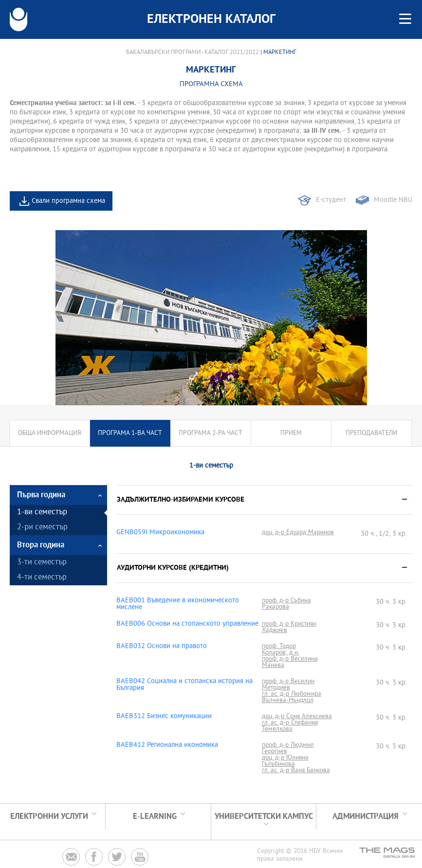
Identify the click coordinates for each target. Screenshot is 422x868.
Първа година (41, 495)
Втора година (41, 545)
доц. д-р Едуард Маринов (298, 533)
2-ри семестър (42, 528)
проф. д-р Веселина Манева (290, 662)
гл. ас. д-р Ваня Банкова (296, 770)
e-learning (155, 817)
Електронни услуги (49, 817)
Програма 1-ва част (130, 433)
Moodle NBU (393, 200)
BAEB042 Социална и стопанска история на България (184, 685)
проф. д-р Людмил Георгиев (288, 748)
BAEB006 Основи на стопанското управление (187, 624)
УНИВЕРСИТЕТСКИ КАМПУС (264, 817)
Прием (291, 433)
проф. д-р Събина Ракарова (286, 604)
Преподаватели (371, 433)
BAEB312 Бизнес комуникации (164, 717)
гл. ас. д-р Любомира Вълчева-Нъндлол (292, 697)
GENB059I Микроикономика (160, 533)
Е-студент (331, 200)
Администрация (366, 817)
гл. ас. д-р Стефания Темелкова (290, 726)
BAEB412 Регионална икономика (167, 745)
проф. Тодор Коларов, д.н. (281, 650)
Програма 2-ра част (211, 433)
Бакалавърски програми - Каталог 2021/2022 (193, 53)
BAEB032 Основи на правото (162, 647)
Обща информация (50, 433)
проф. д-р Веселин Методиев (288, 685)
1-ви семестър (42, 513)
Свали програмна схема (68, 201)
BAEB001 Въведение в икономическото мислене (178, 604)
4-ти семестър (42, 578)
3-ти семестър (42, 563)
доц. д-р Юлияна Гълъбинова (285, 761)
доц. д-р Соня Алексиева (297, 716)
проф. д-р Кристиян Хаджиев (289, 627)
